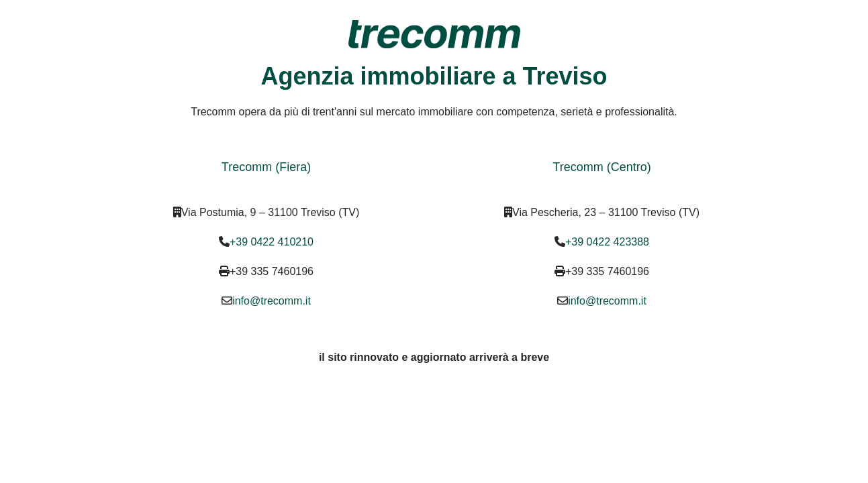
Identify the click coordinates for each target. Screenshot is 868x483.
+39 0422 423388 (607, 242)
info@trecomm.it (272, 301)
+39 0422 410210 (272, 242)
